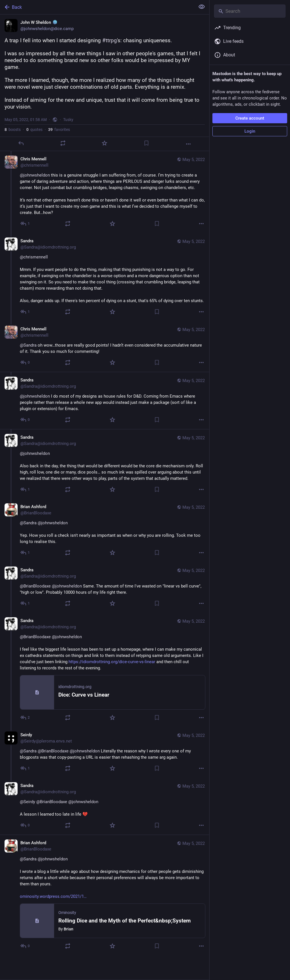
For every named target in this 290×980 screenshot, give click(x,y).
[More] (188, 144)
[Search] (250, 11)
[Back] (97, 7)
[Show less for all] (202, 7)
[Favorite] (105, 143)
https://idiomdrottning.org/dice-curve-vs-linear (112, 662)
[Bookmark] (146, 143)
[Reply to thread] (25, 224)
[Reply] (21, 143)
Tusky (68, 120)
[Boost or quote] (63, 143)
